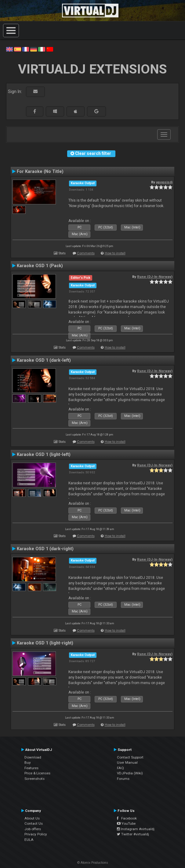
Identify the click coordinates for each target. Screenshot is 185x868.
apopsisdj (164, 182)
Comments (86, 253)
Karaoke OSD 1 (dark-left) (44, 360)
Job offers (33, 829)
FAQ (120, 768)
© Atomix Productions (93, 863)
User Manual (127, 762)
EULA (29, 840)
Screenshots (34, 779)
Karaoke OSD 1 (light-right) (45, 643)
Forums (123, 779)
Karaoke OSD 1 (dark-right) (45, 549)
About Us (32, 818)
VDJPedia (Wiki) (130, 773)
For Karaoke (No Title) (40, 171)
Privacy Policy (36, 834)
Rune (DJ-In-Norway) (155, 277)
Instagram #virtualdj (136, 829)
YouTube (126, 823)
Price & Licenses (37, 773)
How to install (115, 253)
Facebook (127, 818)
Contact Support (130, 757)
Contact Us (34, 823)
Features (31, 768)
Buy (28, 762)
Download (33, 757)
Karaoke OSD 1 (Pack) (40, 266)
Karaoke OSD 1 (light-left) (44, 454)
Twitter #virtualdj (133, 834)
